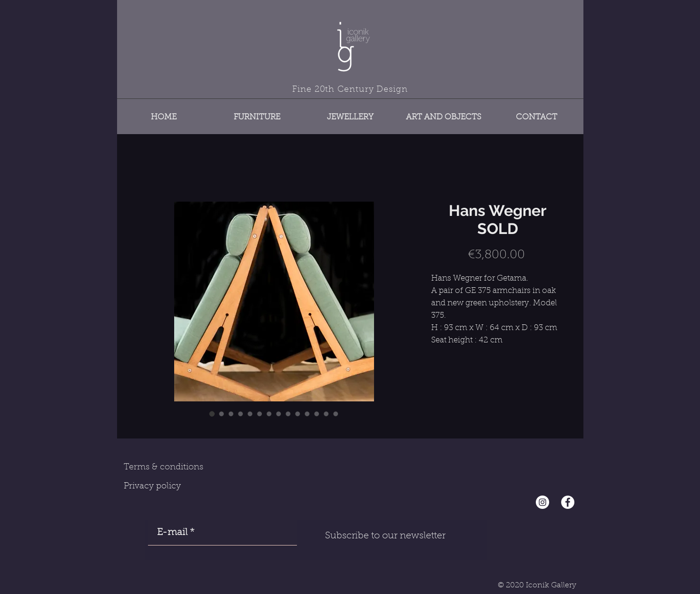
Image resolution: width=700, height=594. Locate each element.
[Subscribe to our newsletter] (385, 536)
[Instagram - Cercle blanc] (542, 502)
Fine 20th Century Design (350, 90)
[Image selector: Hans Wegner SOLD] (212, 414)
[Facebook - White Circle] (568, 502)
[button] (257, 113)
